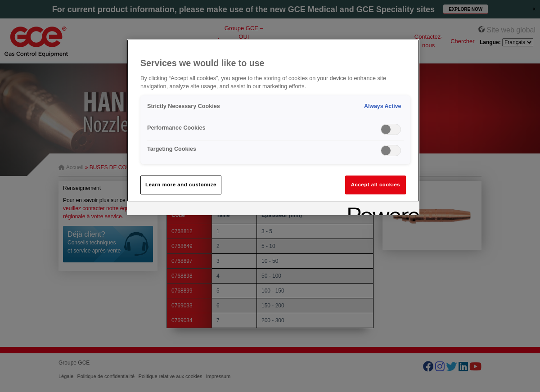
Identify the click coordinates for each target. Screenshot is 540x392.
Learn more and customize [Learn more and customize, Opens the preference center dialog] (181, 185)
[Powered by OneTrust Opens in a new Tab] (381, 210)
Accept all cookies (376, 185)
